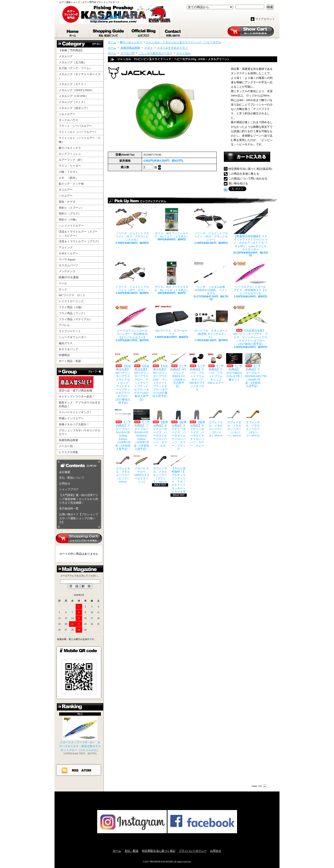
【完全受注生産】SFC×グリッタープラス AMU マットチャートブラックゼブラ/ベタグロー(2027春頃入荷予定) (160, 376)
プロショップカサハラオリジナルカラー (80, 432)
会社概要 (65, 472)
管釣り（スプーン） (71, 208)
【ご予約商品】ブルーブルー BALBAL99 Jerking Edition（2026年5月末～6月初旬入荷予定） (123, 430)
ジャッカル (183, 53)
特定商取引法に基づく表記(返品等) (250, 169)
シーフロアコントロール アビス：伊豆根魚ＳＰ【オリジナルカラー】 (250, 278)
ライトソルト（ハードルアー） (78, 132)
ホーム (73, 32)
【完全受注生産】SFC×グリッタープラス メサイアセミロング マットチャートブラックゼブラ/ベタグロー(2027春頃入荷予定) (123, 379)
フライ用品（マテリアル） (75, 319)
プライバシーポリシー (193, 851)
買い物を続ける (238, 183)
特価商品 (64, 355)
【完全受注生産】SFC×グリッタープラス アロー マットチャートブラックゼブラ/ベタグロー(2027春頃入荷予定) (141, 377)
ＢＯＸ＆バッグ (68, 349)
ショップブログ (144, 32)
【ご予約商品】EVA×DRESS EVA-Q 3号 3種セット (234, 367)
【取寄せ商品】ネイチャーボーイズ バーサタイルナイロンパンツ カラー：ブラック (179, 430)
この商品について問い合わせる (248, 179)
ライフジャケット (70, 331)
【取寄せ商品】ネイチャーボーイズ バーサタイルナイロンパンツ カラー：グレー (197, 428)
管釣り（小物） (68, 220)
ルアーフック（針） (71, 160)
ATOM (86, 770)
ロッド (63, 289)
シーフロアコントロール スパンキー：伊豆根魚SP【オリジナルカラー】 (132, 322)
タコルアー (66, 190)
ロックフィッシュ (70, 154)
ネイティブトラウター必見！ (77, 397)
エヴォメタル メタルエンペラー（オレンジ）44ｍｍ (253, 423)
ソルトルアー (67, 114)
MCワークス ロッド (72, 295)
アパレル (64, 325)
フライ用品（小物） (71, 307)
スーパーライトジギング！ (75, 412)
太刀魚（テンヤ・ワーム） (75, 68)
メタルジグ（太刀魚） (73, 62)
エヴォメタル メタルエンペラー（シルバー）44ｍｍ (234, 423)
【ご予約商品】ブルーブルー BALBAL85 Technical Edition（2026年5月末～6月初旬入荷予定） (141, 430)
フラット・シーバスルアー (75, 126)
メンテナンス (67, 271)
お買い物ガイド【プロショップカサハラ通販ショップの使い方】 (79, 518)
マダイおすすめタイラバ (172, 48)
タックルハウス (68, 120)
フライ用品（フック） (73, 313)
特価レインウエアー (71, 418)
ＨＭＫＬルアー (68, 253)
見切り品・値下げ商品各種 (76, 384)
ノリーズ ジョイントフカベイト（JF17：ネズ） (132, 277)
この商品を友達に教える (244, 174)
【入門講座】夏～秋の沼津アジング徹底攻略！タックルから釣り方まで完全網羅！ (79, 499)
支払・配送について (109, 32)
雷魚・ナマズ (67, 202)
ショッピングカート (251, 32)
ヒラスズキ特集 (68, 452)
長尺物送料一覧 (69, 509)
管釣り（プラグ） (70, 214)
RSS (75, 770)
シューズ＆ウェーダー (73, 337)
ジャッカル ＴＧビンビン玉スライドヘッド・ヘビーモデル (183, 42)
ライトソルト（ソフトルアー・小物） (80, 140)
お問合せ (174, 32)
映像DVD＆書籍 (69, 277)
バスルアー (66, 196)
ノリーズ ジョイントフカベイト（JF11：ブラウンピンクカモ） (132, 225)
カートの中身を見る (79, 538)
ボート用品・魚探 (70, 361)
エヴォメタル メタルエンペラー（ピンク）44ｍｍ (123, 469)
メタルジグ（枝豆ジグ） (74, 108)
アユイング (66, 247)
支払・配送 (132, 851)
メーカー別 (66, 446)
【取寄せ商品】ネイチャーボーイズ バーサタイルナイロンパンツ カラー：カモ (160, 428)
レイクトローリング (71, 301)
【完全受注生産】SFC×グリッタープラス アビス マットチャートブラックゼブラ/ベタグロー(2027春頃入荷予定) (250, 326)
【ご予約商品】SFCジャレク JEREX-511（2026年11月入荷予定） (179, 371)
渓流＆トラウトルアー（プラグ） (80, 241)
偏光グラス (66, 343)
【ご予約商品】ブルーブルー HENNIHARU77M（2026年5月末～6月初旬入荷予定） (253, 371)
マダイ (148, 48)
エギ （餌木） (68, 178)
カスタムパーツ (68, 265)
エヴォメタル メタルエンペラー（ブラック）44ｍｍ (160, 469)
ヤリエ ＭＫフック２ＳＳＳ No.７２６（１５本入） (172, 277)
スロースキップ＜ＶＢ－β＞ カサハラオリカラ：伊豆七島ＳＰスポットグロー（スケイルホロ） (80, 734)
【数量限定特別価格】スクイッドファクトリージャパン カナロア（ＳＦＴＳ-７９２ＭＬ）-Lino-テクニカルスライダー (250, 230)
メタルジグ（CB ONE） (74, 96)
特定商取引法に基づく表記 (159, 851)
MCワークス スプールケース (172, 320)
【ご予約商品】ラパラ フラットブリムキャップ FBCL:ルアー (216, 369)
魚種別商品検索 (68, 440)
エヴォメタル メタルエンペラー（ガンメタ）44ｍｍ (216, 423)
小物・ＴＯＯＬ (68, 172)
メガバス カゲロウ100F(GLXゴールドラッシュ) (141, 469)
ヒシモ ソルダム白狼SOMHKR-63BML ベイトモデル (211, 278)
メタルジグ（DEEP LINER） (76, 90)
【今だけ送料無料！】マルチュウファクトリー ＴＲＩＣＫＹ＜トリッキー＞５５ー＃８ (179, 474)
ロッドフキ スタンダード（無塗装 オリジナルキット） (211, 322)
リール (63, 283)
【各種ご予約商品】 (71, 50)
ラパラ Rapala (67, 259)
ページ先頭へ (259, 786)
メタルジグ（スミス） (73, 102)
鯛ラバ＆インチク (70, 148)
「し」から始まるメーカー (155, 53)
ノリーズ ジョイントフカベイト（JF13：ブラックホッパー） (211, 225)
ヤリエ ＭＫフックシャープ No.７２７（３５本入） (172, 223)
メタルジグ (66, 56)
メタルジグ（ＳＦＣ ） (73, 84)
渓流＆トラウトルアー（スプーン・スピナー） (78, 234)
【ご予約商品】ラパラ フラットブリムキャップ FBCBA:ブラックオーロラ (197, 372)
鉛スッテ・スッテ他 (71, 184)
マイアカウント (265, 19)
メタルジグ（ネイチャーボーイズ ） (80, 76)
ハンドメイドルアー (71, 226)
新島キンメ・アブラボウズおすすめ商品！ (80, 405)
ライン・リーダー (70, 166)
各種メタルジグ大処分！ (74, 424)
